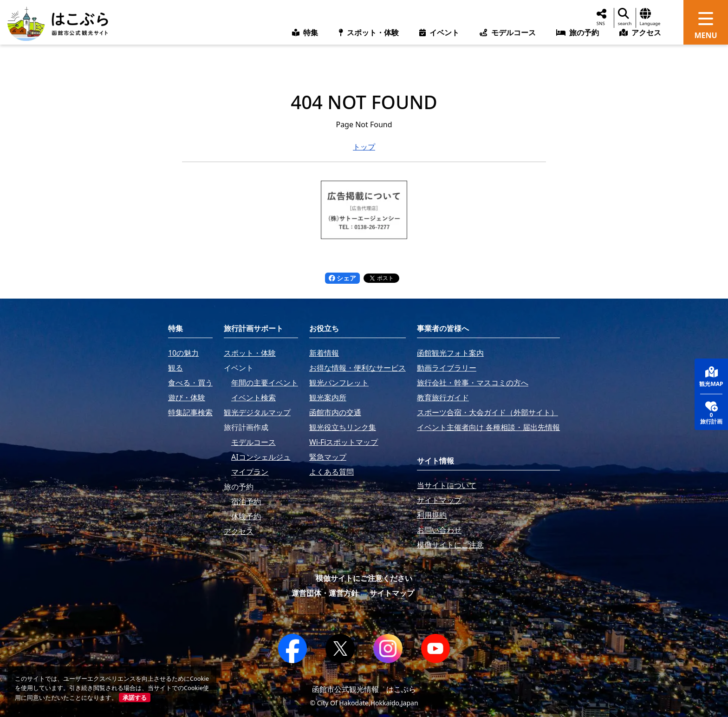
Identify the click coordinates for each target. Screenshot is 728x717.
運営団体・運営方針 (325, 593)
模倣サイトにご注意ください (364, 578)
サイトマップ (392, 593)
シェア (343, 278)
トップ (364, 147)
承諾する (135, 697)
